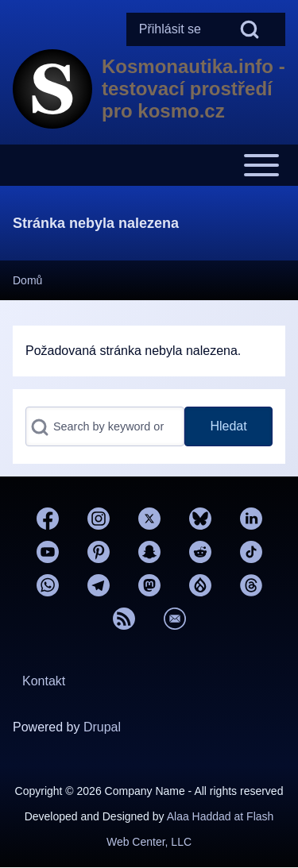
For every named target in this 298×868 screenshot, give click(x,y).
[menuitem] (170, 29)
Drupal (102, 727)
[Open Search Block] (250, 29)
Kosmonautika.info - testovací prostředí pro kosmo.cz (194, 89)
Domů (27, 280)
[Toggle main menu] (149, 165)
